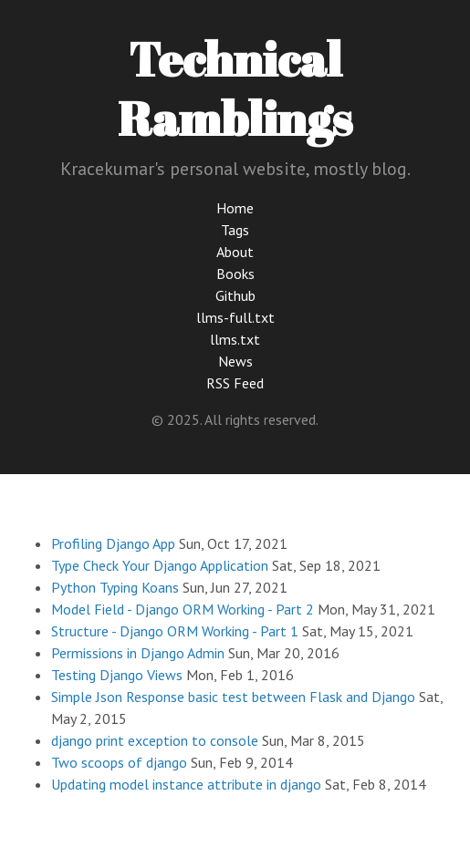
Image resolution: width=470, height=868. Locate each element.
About (235, 252)
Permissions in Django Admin (138, 653)
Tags (235, 230)
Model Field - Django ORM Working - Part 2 (183, 609)
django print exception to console (155, 740)
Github (235, 295)
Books (235, 274)
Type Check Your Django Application (160, 565)
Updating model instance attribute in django (186, 784)
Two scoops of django (119, 762)
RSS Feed (235, 383)
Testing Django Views (117, 675)
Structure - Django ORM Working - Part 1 (175, 631)
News (235, 361)
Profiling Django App (113, 543)
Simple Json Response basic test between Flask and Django (233, 697)
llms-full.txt (235, 317)
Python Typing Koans (115, 587)
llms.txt (235, 339)
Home (235, 208)
